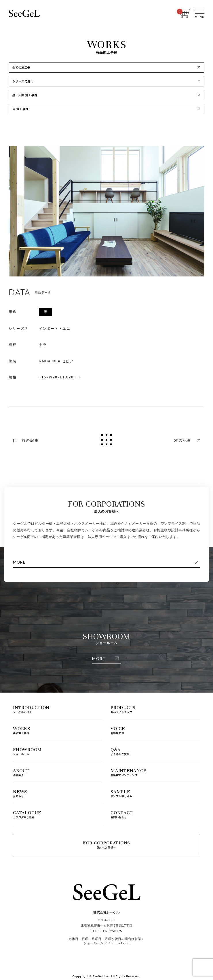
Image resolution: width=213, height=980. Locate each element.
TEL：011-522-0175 (106, 931)
